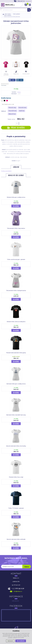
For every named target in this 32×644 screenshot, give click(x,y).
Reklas (19, 92)
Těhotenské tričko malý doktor (16, 228)
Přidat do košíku (16, 128)
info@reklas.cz (18, 591)
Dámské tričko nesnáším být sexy (16, 415)
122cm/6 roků (22, 108)
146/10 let (22, 111)
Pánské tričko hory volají (16, 477)
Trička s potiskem (6, 171)
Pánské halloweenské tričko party (16, 353)
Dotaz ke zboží (26, 73)
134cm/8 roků (13, 111)
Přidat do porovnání (6, 73)
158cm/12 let (12, 114)
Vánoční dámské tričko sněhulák (16, 539)
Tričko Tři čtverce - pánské (16, 508)
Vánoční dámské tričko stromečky (16, 446)
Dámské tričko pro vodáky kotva (16, 384)
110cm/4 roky (12, 108)
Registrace (28, 1)
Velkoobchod (15, 601)
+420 (18, 589)
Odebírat (27, 567)
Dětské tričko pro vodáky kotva (16, 197)
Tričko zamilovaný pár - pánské (16, 259)
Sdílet (12, 80)
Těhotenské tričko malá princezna (16, 291)
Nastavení (10, 641)
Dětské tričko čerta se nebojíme (16, 322)
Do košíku (16, 206)
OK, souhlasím (21, 641)
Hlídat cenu (16, 73)
